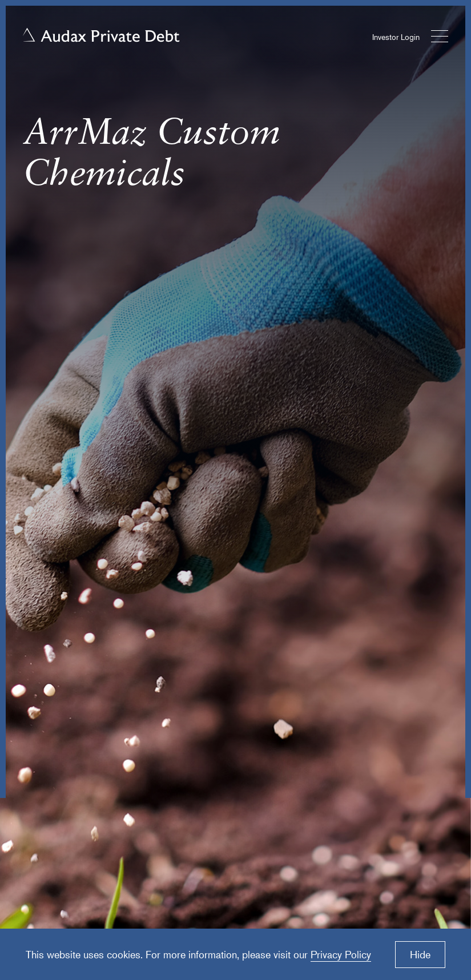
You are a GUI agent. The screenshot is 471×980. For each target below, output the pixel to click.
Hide (420, 954)
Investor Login (396, 37)
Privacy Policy (341, 954)
